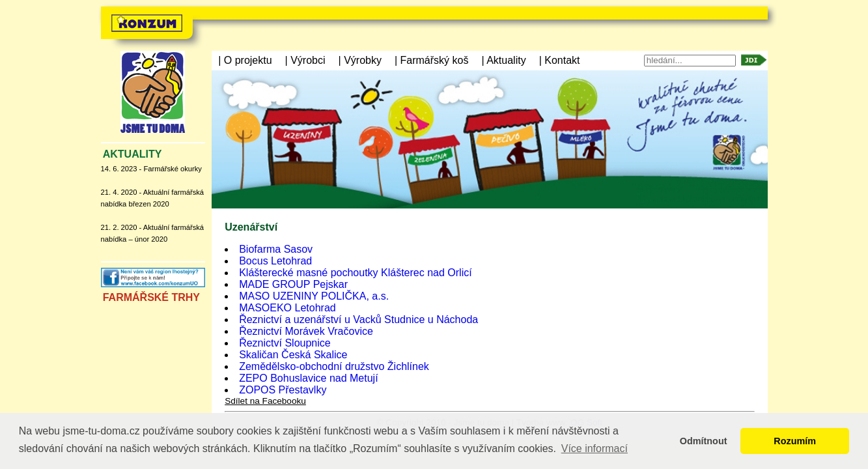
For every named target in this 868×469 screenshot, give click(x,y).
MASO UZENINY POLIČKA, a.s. (314, 296)
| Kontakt (560, 60)
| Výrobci (305, 60)
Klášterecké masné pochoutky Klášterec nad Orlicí (356, 273)
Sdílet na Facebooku (265, 401)
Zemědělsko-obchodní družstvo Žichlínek (334, 366)
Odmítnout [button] (704, 441)
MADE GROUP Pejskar (293, 284)
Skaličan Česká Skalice (293, 355)
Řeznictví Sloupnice (285, 343)
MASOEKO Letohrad (287, 308)
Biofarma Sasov (276, 249)
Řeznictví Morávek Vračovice (306, 331)
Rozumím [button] (795, 441)
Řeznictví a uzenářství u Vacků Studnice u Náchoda (358, 320)
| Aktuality (503, 60)
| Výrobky (360, 60)
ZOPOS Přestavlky (283, 390)
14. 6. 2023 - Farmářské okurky (151, 169)
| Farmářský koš (432, 60)
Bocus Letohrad (275, 261)
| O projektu (245, 60)
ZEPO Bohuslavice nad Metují (308, 378)
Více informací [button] (595, 448)
